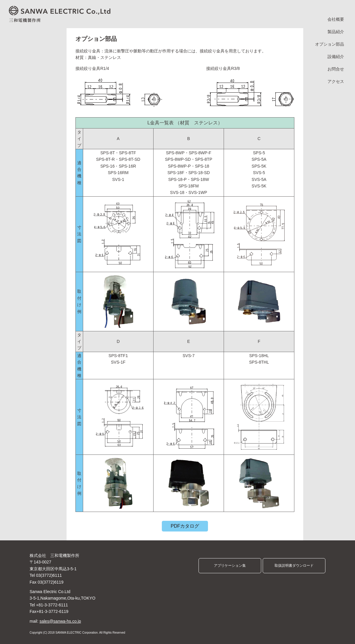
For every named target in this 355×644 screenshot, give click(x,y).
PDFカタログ (185, 526)
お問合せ (336, 69)
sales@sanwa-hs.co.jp (60, 621)
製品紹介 (336, 32)
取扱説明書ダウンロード (294, 566)
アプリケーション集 (230, 566)
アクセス (336, 82)
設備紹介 (336, 57)
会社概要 (336, 19)
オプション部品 (330, 44)
